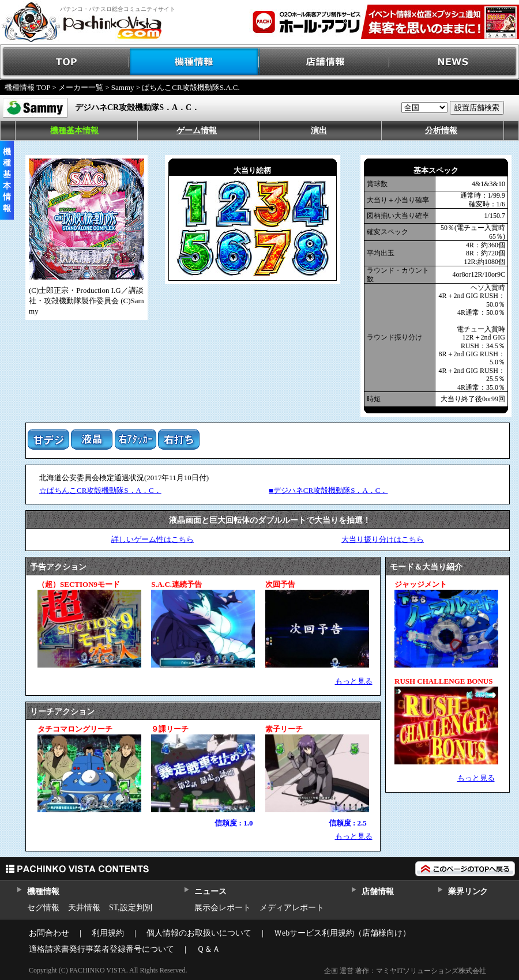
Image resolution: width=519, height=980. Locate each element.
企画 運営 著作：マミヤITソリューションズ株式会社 (405, 971)
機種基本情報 (74, 131)
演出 (319, 131)
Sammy (123, 87)
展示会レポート (223, 908)
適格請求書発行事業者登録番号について (101, 949)
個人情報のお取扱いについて (199, 933)
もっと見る (354, 681)
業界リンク (468, 892)
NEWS (454, 62)
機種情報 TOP (27, 87)
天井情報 (84, 908)
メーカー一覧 (81, 87)
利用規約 (108, 933)
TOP (65, 62)
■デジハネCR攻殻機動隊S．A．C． (328, 490)
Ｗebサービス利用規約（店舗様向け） (342, 933)
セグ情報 (43, 908)
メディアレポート (292, 908)
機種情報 (195, 62)
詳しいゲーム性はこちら (153, 539)
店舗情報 (324, 62)
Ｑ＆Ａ (208, 949)
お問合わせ (49, 933)
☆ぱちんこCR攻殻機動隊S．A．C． (100, 490)
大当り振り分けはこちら (383, 539)
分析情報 (441, 131)
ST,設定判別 (131, 908)
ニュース (210, 892)
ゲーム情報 (197, 131)
